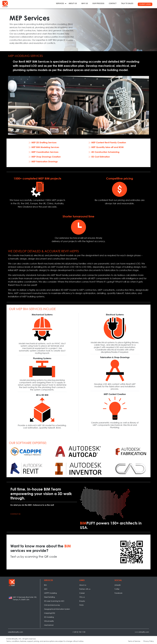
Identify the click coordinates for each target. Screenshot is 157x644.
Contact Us (15, 514)
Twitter (117, 589)
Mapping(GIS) (50, 613)
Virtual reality (49, 621)
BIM (45, 585)
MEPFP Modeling (50, 593)
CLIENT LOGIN (145, 4)
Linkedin (118, 585)
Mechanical (49, 625)
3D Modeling (49, 617)
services (60, 3)
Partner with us (85, 589)
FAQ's (81, 605)
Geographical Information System (57, 609)
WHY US (85, 3)
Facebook (118, 593)
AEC (46, 589)
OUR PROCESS (98, 3)
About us (83, 585)
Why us (82, 597)
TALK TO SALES (127, 3)
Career (82, 593)
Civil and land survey (52, 605)
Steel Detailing (49, 597)
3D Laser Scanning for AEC (54, 601)
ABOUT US (73, 3)
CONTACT (113, 3)
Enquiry (82, 601)
